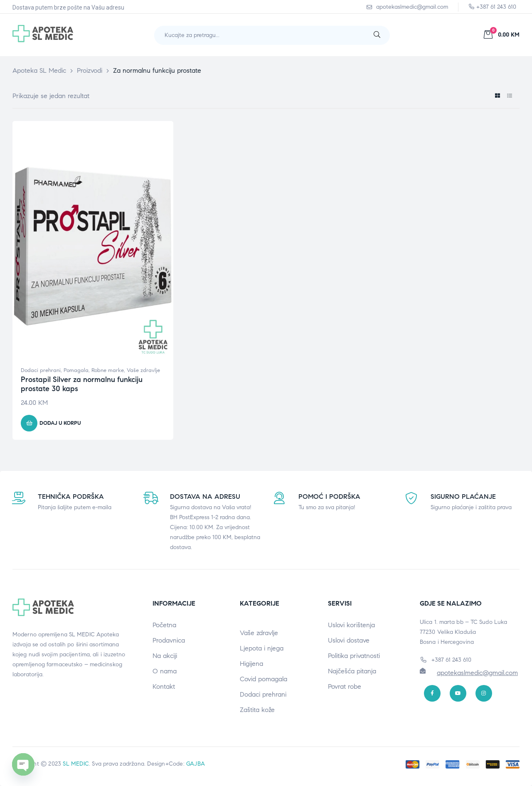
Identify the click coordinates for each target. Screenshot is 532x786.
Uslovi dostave (349, 640)
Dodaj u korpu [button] (60, 423)
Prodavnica (169, 640)
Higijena (251, 664)
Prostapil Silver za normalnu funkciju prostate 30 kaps (82, 384)
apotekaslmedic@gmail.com (477, 673)
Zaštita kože (257, 710)
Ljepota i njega (262, 648)
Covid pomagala (264, 679)
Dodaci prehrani (41, 370)
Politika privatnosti (354, 656)
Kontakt (164, 686)
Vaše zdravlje (143, 370)
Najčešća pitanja (352, 671)
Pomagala (76, 370)
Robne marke (108, 370)
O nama (165, 671)
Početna (164, 625)
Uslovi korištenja (351, 625)
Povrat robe (345, 686)
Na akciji (165, 656)
